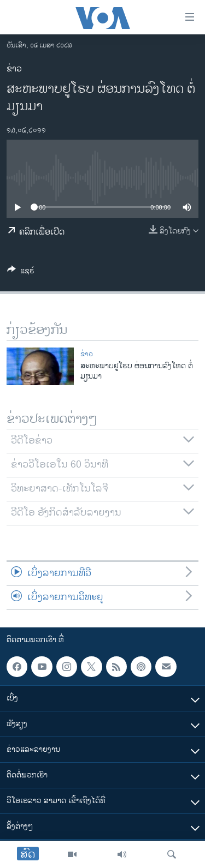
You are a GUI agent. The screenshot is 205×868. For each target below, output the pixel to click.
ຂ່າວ (14, 69)
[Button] (21, 273)
